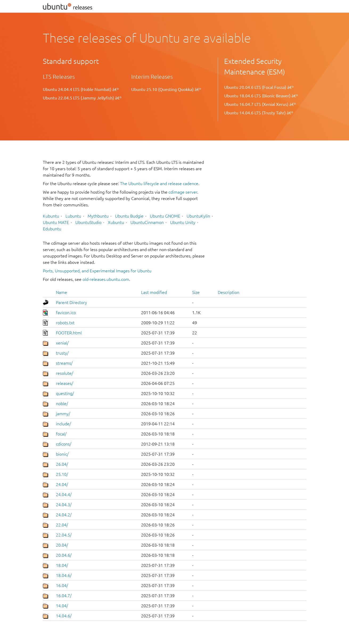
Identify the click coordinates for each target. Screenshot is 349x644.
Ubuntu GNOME (165, 216)
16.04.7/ (64, 596)
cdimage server (183, 192)
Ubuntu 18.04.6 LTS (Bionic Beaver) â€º (261, 96)
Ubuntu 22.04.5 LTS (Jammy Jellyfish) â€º (82, 98)
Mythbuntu (98, 216)
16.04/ (62, 585)
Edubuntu (52, 229)
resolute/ (65, 373)
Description (229, 292)
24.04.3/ (64, 505)
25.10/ (62, 474)
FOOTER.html (69, 333)
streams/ (64, 363)
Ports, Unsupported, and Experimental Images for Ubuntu (97, 271)
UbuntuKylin (198, 216)
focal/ (61, 434)
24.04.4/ (64, 495)
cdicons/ (64, 444)
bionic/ (62, 454)
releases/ (65, 383)
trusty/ (62, 353)
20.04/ (62, 545)
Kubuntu (51, 216)
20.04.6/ (64, 555)
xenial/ (62, 343)
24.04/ (62, 484)
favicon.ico (66, 313)
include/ (63, 424)
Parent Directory (71, 302)
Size (196, 292)
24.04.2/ (64, 515)
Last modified (154, 292)
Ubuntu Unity (183, 222)
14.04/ (62, 606)
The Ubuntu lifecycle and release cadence (159, 184)
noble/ (62, 404)
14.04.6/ (64, 616)
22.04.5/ (64, 535)
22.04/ (62, 525)
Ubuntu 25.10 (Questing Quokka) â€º (166, 89)
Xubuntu (116, 222)
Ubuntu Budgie (129, 216)
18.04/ (62, 565)
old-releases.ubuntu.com (106, 279)
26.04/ (62, 464)
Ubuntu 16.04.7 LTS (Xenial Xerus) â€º (260, 104)
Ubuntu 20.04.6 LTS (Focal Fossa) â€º (259, 87)
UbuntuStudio (88, 222)
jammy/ (63, 414)
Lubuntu (73, 216)
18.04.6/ (64, 575)
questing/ (65, 393)
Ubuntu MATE (56, 222)
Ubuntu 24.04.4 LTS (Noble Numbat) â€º (81, 89)
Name (61, 292)
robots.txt (65, 323)
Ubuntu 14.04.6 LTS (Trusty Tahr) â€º (259, 113)
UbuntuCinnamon (147, 222)
